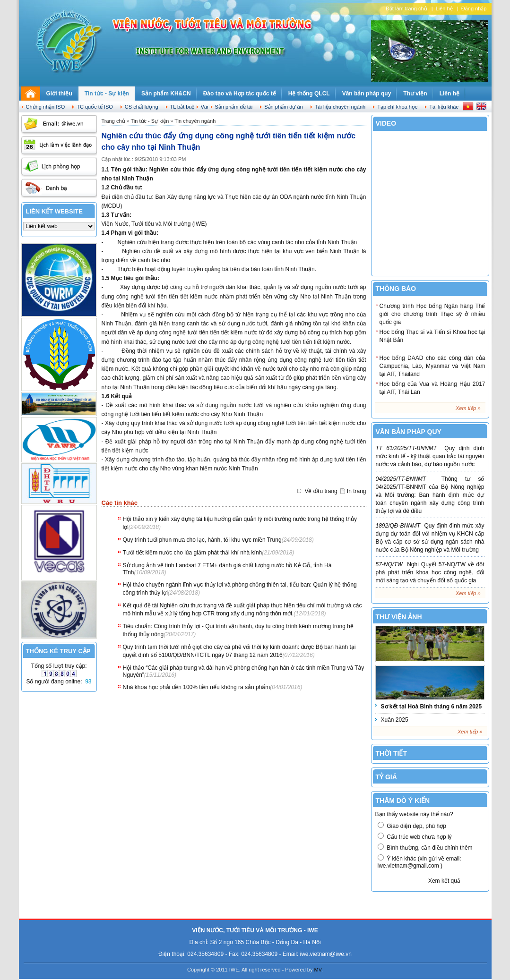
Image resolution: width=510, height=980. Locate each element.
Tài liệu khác (444, 107)
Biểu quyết (401, 881)
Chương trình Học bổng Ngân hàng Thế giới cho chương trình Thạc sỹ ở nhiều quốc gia (432, 314)
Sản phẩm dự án (283, 107)
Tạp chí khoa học (397, 107)
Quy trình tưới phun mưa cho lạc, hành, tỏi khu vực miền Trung (202, 540)
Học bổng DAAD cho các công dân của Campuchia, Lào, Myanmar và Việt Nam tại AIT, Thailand (432, 366)
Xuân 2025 (395, 720)
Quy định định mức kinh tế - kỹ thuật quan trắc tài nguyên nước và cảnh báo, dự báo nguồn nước (430, 456)
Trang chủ (113, 121)
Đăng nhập (474, 9)
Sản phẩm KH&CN (166, 94)
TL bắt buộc (184, 107)
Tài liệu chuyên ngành (340, 107)
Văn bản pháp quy (367, 94)
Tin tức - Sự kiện (107, 94)
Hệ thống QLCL (309, 94)
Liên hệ (444, 9)
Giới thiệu (59, 94)
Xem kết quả (444, 881)
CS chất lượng (142, 107)
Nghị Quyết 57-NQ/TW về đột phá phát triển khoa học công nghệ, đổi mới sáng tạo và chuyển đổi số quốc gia (430, 572)
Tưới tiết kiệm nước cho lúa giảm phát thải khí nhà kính (193, 553)
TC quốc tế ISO (95, 107)
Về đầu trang (321, 491)
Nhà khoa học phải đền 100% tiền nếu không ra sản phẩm (197, 687)
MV (318, 970)
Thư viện (415, 94)
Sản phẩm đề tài (234, 107)
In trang (357, 491)
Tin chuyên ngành (195, 121)
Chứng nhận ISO (46, 107)
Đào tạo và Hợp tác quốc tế (240, 94)
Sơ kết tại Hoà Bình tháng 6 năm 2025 (432, 707)
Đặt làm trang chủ (406, 9)
